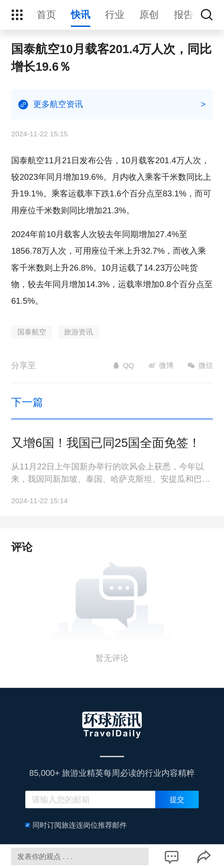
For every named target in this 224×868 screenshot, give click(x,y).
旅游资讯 (78, 332)
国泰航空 (32, 332)
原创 (149, 15)
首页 (46, 15)
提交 (177, 799)
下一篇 (27, 402)
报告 (184, 15)
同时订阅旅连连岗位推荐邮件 (76, 825)
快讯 (81, 15)
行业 (115, 15)
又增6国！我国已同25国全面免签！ (106, 443)
